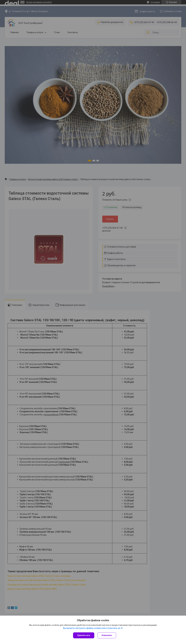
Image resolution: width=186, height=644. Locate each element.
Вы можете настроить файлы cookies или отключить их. (92, 628)
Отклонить (107, 635)
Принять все (84, 635)
